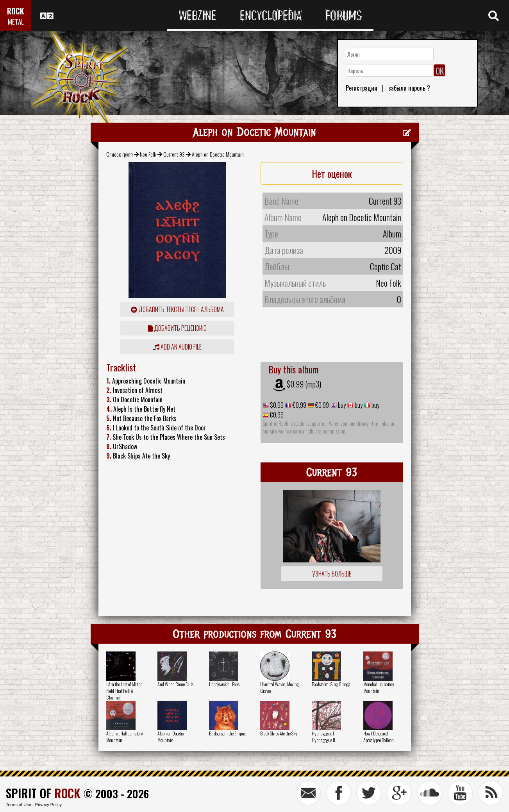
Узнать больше (332, 574)
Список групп (120, 154)
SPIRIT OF (43, 793)
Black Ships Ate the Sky (279, 733)
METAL (16, 22)
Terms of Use (19, 805)
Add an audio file (177, 347)
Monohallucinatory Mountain (379, 687)
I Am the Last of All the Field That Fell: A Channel (124, 691)
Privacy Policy (48, 805)
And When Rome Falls (175, 684)
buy (341, 405)
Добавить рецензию (177, 328)
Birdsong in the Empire (228, 733)
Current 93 (174, 154)
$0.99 (276, 405)
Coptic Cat (386, 266)
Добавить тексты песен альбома (177, 309)
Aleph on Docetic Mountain (171, 737)
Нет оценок (332, 173)
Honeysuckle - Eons (224, 684)
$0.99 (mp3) (304, 384)
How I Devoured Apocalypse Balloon (379, 737)
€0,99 (299, 405)
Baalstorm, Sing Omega (331, 684)
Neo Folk (148, 154)
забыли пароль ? (409, 88)
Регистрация (362, 88)
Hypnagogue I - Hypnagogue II (324, 737)
